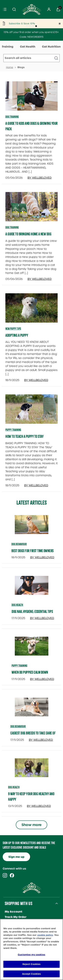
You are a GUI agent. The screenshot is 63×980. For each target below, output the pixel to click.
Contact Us (13, 922)
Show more (32, 825)
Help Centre (13, 949)
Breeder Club (14, 938)
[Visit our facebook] (12, 875)
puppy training (19, 666)
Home (10, 67)
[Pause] (60, 24)
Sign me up (16, 857)
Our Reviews (14, 933)
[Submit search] (14, 9)
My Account (13, 912)
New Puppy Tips (13, 329)
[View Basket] (58, 9)
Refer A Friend (15, 928)
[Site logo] (32, 9)
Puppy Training (13, 430)
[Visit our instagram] (5, 875)
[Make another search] (32, 58)
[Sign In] (49, 9)
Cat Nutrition (51, 47)
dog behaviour (19, 544)
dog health (17, 605)
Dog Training (12, 117)
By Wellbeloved (40, 178)
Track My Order (16, 917)
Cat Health (28, 47)
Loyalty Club (14, 944)
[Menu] (5, 9)
